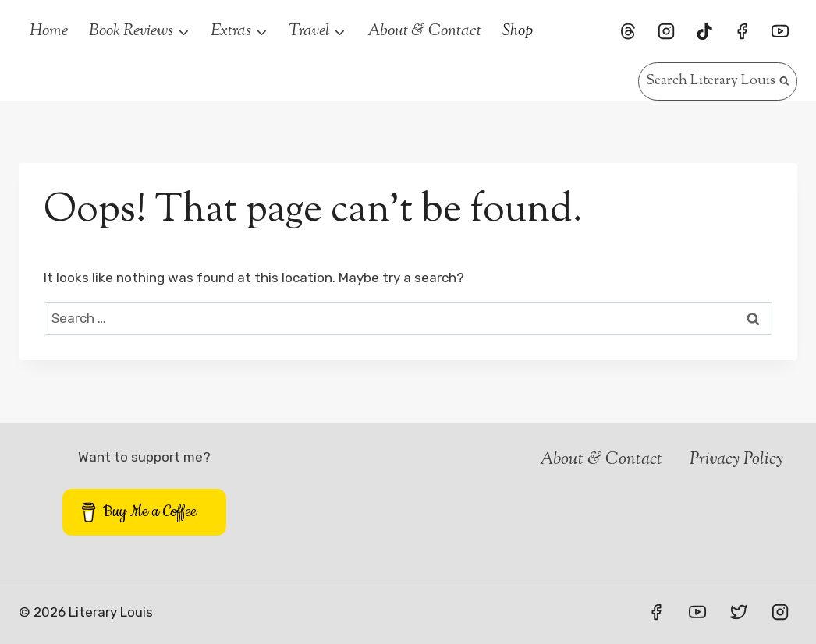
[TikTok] (704, 31)
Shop (518, 31)
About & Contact (424, 31)
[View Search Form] (718, 81)
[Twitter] (739, 612)
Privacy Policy (736, 460)
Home (49, 31)
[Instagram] (666, 31)
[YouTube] (780, 31)
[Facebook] (742, 31)
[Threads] (628, 31)
